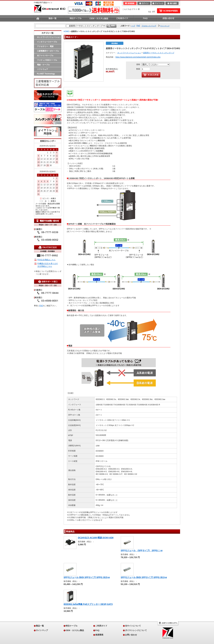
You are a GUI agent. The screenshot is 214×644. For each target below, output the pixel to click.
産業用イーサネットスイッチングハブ (159, 53)
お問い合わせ (169, 18)
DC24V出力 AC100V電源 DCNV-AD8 (96, 538)
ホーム (38, 18)
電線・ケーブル (43, 65)
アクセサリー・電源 (45, 46)
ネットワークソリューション (49, 37)
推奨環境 (99, 635)
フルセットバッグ (149, 26)
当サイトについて (133, 626)
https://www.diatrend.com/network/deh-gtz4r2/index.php (138, 57)
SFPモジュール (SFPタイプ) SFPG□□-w (142, 550)
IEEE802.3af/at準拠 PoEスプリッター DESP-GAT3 (88, 604)
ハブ (133, 26)
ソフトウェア (42, 69)
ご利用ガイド (122, 18)
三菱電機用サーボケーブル (48, 51)
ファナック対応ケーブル (47, 60)
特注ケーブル (76, 18)
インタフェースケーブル (47, 42)
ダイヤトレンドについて (136, 630)
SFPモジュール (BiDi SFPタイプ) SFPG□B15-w (87, 577)
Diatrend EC (50, 9)
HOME (66, 31)
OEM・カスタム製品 (99, 18)
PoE (138, 26)
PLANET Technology (46, 74)
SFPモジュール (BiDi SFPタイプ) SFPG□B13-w (144, 577)
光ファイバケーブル (45, 56)
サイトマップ (42, 630)
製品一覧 (53, 18)
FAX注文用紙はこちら (47, 260)
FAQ (145, 18)
